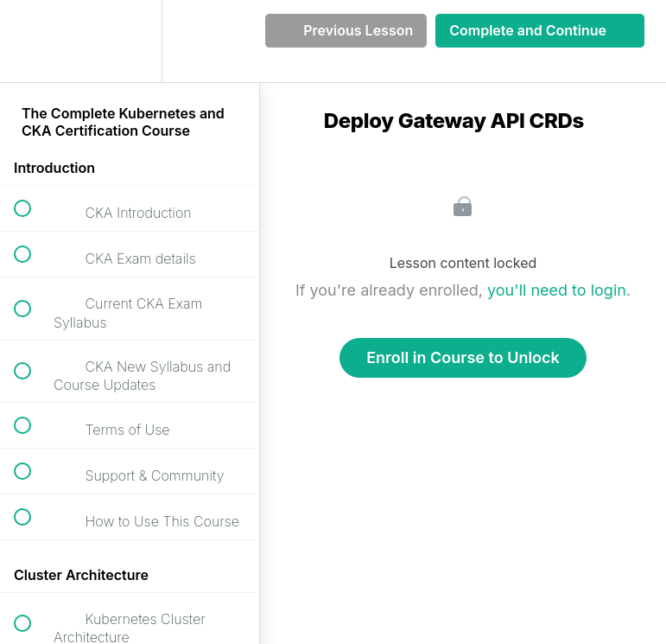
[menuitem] (130, 41)
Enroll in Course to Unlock (463, 357)
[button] (32, 41)
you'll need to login (557, 290)
